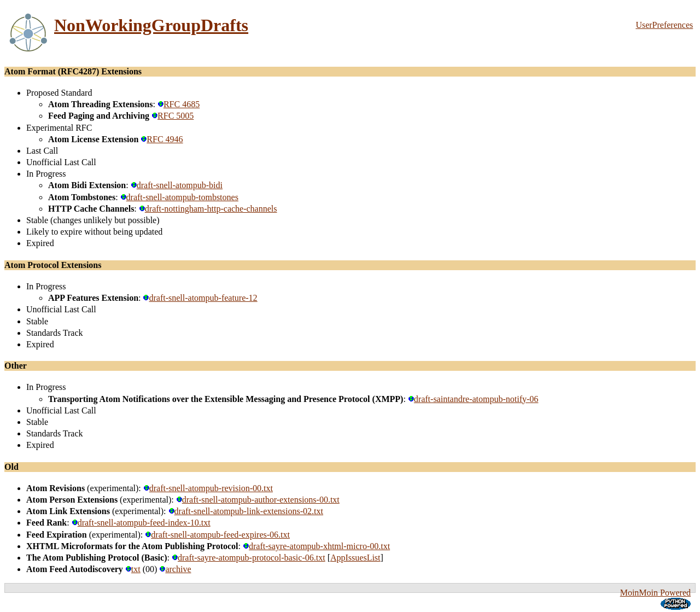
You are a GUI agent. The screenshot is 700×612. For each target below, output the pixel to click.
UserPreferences (664, 25)
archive (175, 569)
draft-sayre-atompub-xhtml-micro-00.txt (316, 546)
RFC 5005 (173, 116)
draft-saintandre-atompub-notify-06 (473, 399)
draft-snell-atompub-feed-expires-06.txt (217, 535)
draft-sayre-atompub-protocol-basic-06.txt (249, 558)
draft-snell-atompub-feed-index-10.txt (141, 523)
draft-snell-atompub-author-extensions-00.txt (258, 500)
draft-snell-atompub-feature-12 (200, 298)
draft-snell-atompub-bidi (177, 185)
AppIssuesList (355, 558)
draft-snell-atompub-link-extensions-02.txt (246, 511)
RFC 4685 (179, 104)
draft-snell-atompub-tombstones (179, 197)
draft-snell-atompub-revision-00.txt (208, 488)
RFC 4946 (162, 139)
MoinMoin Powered (655, 593)
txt (133, 569)
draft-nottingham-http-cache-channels (208, 209)
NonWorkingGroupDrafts (151, 25)
